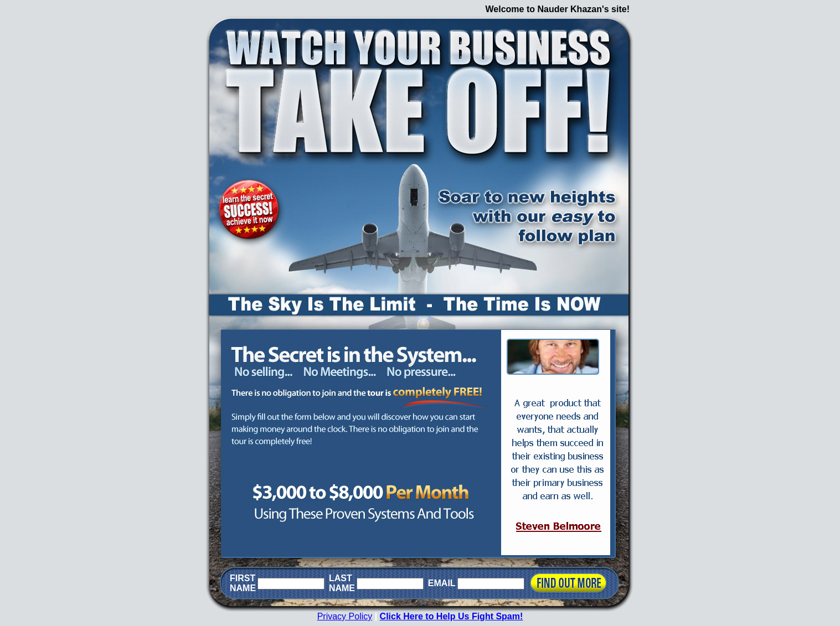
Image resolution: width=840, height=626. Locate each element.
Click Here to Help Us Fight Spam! (452, 616)
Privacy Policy (345, 616)
